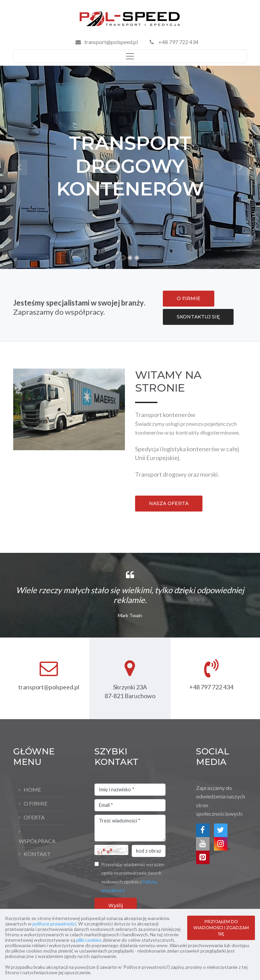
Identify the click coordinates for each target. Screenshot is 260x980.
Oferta (34, 817)
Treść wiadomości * (130, 828)
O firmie (36, 803)
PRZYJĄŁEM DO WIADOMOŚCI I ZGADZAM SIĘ (221, 928)
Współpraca (37, 841)
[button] (19, 167)
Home (32, 789)
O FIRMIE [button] (189, 298)
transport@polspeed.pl (111, 42)
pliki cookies (89, 940)
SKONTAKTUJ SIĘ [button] (198, 317)
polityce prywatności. (55, 924)
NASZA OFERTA (169, 503)
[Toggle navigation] (130, 56)
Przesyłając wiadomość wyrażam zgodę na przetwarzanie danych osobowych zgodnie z (133, 878)
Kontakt (37, 854)
